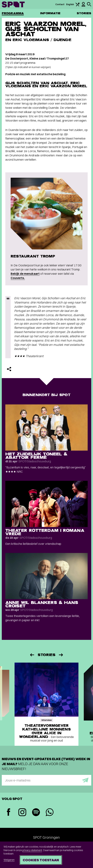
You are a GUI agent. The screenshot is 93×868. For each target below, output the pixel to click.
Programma (13, 13)
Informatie (50, 13)
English (70, 4)
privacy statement (32, 850)
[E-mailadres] (46, 780)
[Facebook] (9, 812)
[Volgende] (61, 655)
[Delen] (9, 369)
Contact (60, 4)
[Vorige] (32, 655)
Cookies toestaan (41, 860)
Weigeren (9, 860)
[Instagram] (22, 813)
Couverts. (18, 278)
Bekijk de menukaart (25, 274)
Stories (84, 13)
